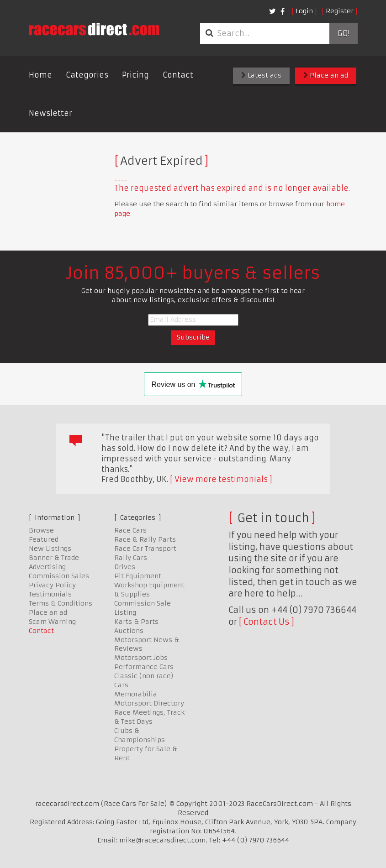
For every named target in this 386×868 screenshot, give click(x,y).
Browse (41, 530)
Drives (125, 567)
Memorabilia (136, 694)
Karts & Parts (136, 622)
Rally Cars (131, 558)
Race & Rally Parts (145, 539)
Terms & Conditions (61, 603)
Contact (178, 75)
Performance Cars (144, 667)
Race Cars (130, 530)
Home (40, 75)
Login (304, 11)
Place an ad (326, 75)
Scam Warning (52, 622)
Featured (44, 539)
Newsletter (50, 113)
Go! (343, 33)
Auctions (129, 631)
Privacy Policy (52, 585)
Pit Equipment (138, 576)
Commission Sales (59, 576)
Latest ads (261, 75)
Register (340, 11)
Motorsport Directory (149, 703)
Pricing (135, 75)
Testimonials (50, 594)
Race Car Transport (145, 549)
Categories (87, 75)
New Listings (50, 549)
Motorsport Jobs (141, 658)
